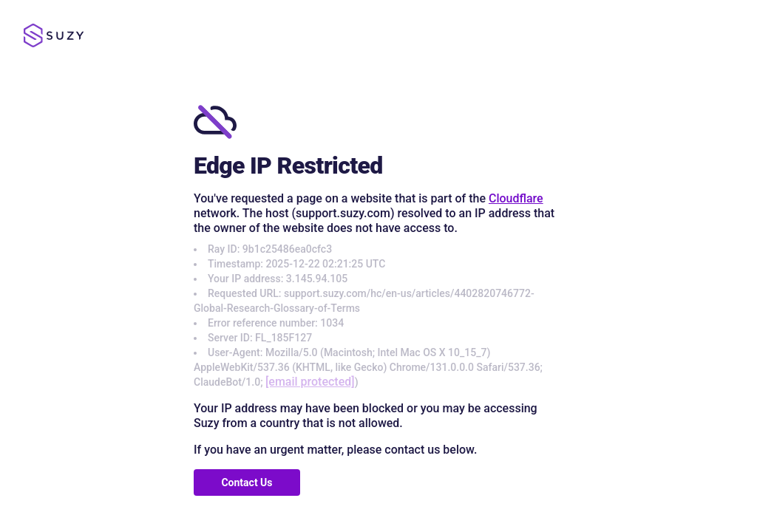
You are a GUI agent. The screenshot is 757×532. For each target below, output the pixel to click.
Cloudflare (516, 198)
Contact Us (247, 482)
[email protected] (310, 382)
